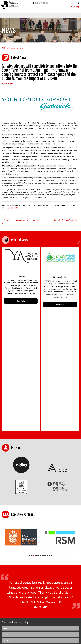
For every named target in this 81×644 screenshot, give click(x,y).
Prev (66, 242)
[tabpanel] (21, 455)
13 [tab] (51, 474)
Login (70, 7)
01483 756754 (46, 624)
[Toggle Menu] (78, 16)
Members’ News (17, 48)
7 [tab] (40, 474)
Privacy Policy (34, 577)
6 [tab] (39, 474)
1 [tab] (30, 474)
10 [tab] (46, 474)
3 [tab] (33, 474)
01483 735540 (41, 3)
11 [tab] (48, 474)
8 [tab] (42, 474)
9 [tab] (44, 474)
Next (79, 242)
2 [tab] (32, 474)
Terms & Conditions (46, 577)
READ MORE (21, 301)
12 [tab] (49, 474)
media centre (13, 208)
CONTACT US (10, 629)
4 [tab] (35, 474)
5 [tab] (37, 474)
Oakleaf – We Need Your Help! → (67, 220)
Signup (77, 7)
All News (5, 48)
